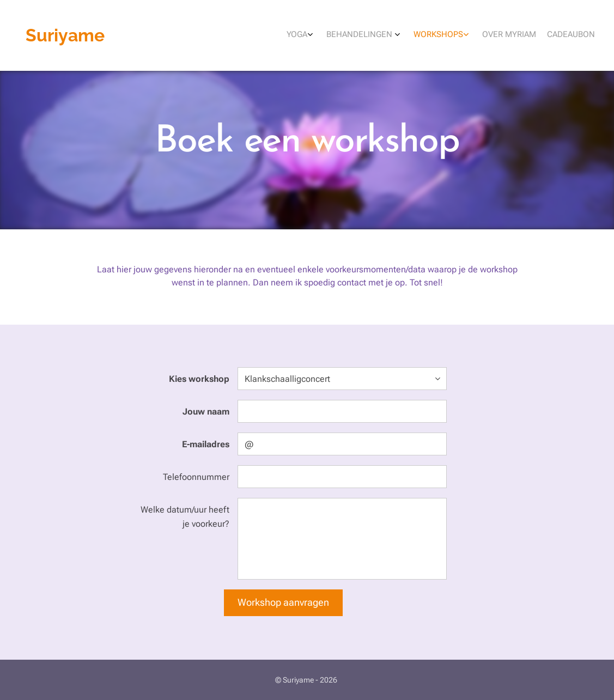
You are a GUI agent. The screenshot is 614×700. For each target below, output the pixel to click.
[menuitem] (532, 35)
